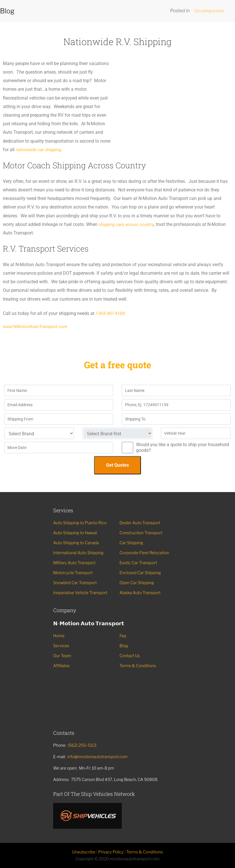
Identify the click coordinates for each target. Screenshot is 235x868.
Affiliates (61, 666)
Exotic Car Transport (138, 563)
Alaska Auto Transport (140, 593)
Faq (123, 636)
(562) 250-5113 (82, 745)
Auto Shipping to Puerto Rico (80, 523)
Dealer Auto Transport (140, 523)
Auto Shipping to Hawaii (75, 533)
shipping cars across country (128, 224)
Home (59, 636)
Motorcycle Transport (73, 573)
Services (61, 646)
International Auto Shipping (78, 553)
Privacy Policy (111, 852)
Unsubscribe (84, 852)
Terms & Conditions (138, 666)
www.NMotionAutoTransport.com (37, 326)
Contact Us (130, 656)
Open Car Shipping (137, 583)
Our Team (62, 656)
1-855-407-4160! (112, 313)
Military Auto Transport (74, 563)
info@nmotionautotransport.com (98, 757)
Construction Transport (141, 533)
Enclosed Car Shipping (140, 573)
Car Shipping (131, 543)
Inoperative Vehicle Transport (80, 593)
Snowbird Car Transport (75, 583)
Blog (124, 646)
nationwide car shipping (40, 150)
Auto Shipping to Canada (76, 543)
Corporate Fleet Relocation (144, 553)
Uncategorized (208, 11)
